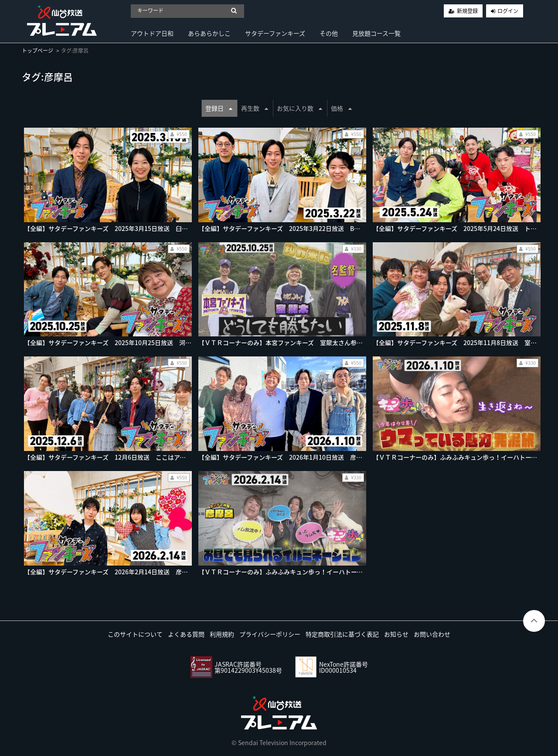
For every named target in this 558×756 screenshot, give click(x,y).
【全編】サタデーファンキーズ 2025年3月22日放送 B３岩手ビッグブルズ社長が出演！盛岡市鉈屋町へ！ (346, 228)
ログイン (508, 11)
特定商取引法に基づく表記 (342, 634)
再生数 (255, 108)
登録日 (219, 108)
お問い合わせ (432, 634)
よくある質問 (186, 634)
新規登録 (467, 11)
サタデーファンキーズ (275, 33)
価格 (341, 108)
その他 (329, 33)
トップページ (37, 51)
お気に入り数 (299, 108)
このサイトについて (135, 634)
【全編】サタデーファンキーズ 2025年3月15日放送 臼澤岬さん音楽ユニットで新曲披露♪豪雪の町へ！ (168, 228)
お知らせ (396, 634)
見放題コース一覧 (376, 33)
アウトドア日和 (152, 33)
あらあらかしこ (209, 33)
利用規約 (222, 634)
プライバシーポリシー (270, 634)
